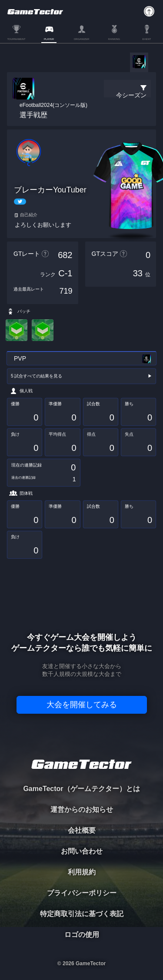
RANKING (114, 39)
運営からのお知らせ (82, 809)
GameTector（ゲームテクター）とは (81, 789)
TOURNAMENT (16, 39)
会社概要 (82, 830)
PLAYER (49, 39)
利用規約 (82, 872)
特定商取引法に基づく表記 (82, 914)
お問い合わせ (82, 851)
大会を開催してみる (82, 705)
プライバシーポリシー (82, 893)
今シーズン (131, 95)
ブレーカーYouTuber (50, 190)
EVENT (146, 39)
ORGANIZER (82, 39)
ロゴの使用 (82, 935)
